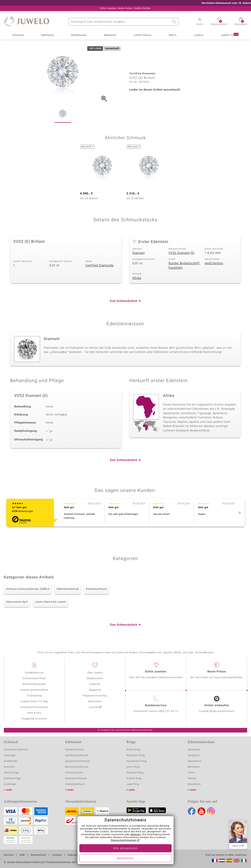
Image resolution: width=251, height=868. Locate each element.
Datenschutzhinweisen (124, 840)
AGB (22, 855)
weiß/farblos (214, 263)
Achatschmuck (74, 750)
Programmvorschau (95, 696)
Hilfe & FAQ (34, 713)
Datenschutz (38, 855)
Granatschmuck (75, 784)
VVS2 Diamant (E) (182, 253)
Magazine (95, 690)
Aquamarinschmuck (78, 761)
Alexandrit (194, 750)
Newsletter (95, 702)
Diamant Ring (135, 773)
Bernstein (194, 767)
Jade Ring (133, 784)
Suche (175, 22)
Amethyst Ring (136, 755)
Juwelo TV (230, 35)
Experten (95, 684)
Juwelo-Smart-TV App (34, 702)
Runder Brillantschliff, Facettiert (184, 266)
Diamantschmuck (96, 589)
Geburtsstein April (17, 602)
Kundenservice (34, 673)
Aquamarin (195, 761)
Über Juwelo (95, 673)
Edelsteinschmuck (68, 589)
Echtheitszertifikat (34, 678)
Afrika (137, 278)
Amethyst (194, 755)
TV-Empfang (34, 696)
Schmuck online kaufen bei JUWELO (28, 589)
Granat (192, 778)
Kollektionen (79, 35)
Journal (93, 707)
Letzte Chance (143, 35)
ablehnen (136, 835)
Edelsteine (47, 35)
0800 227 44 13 (168, 711)
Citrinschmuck (74, 773)
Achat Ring (133, 750)
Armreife (9, 767)
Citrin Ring (133, 767)
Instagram (211, 811)
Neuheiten (110, 35)
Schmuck (18, 35)
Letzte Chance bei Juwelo (51, 602)
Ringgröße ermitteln (34, 719)
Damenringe (11, 773)
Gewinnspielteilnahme (34, 690)
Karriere (9, 855)
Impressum (74, 855)
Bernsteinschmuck (77, 767)
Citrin (191, 773)
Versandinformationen (34, 707)
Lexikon (199, 35)
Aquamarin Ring (136, 761)
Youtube (201, 811)
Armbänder (11, 761)
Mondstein (194, 784)
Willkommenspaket (34, 684)
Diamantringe (12, 778)
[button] (200, 22)
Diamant (139, 253)
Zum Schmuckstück (123, 301)
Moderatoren (95, 678)
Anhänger (10, 755)
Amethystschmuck (77, 755)
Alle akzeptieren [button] (125, 848)
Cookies (57, 855)
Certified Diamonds (99, 265)
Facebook (192, 811)
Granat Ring (134, 778)
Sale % (173, 35)
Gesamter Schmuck (16, 750)
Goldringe (10, 784)
